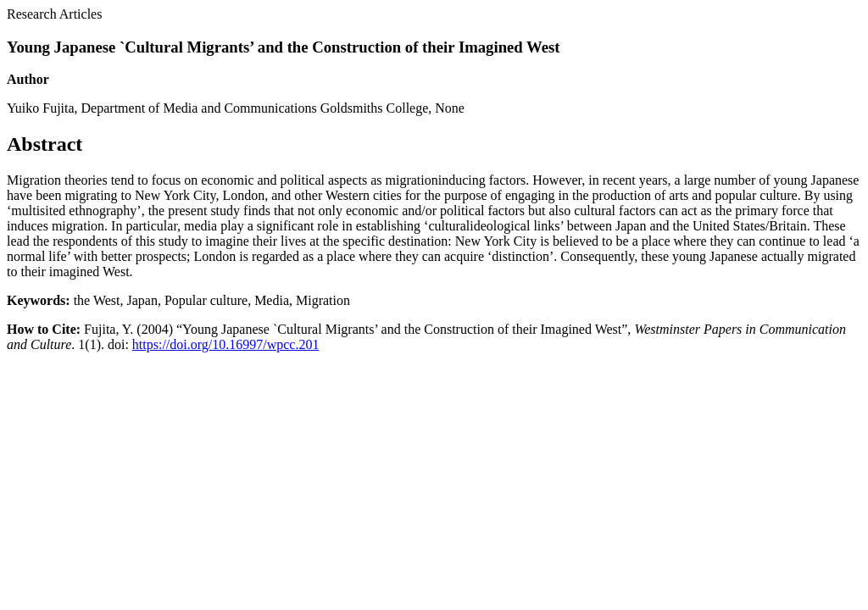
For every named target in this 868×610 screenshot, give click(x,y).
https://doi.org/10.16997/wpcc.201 (226, 344)
